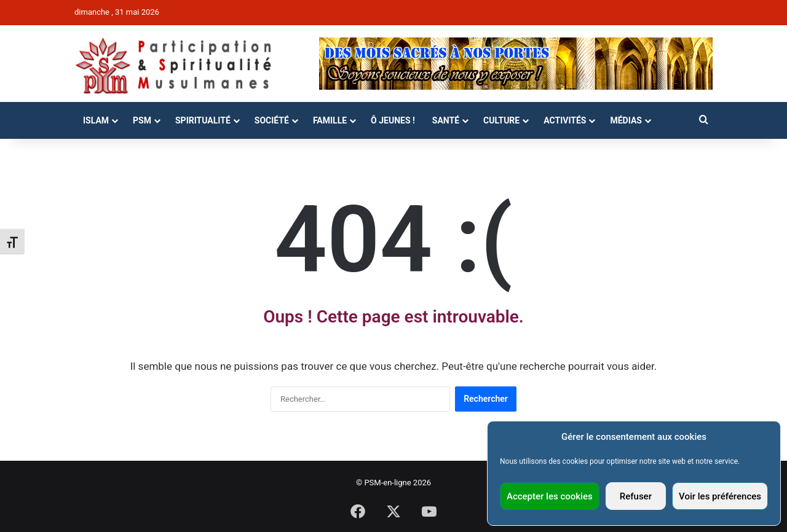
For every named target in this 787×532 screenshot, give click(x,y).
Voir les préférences (720, 496)
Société (272, 120)
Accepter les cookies (550, 496)
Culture (501, 120)
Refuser (636, 496)
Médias (626, 120)
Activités (565, 120)
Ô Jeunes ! (393, 120)
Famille (330, 120)
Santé (446, 120)
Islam (96, 120)
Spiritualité (203, 120)
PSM (142, 120)
